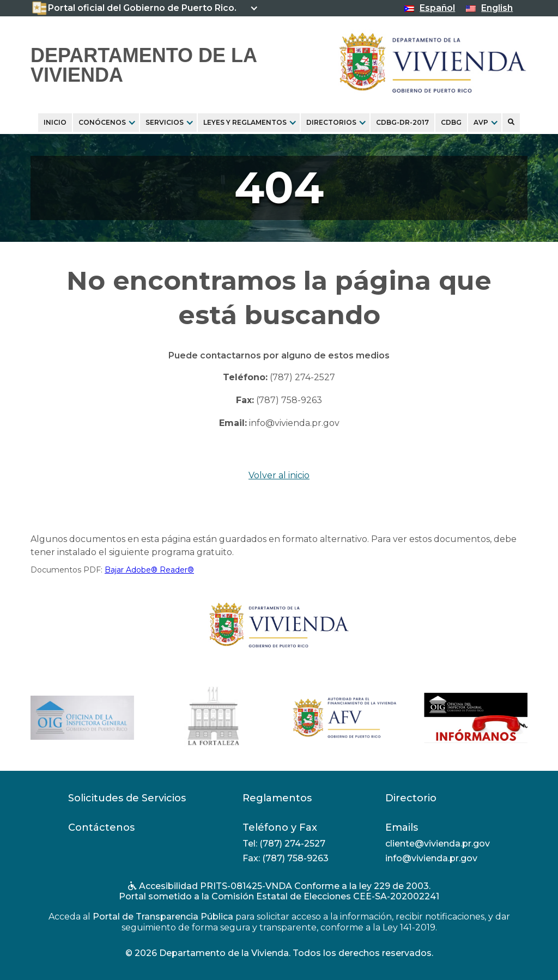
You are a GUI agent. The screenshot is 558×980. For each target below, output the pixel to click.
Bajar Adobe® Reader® (149, 570)
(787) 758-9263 (289, 400)
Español (437, 8)
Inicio (55, 122)
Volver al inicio (279, 475)
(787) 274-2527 (302, 377)
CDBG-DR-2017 (402, 122)
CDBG (451, 122)
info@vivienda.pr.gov (294, 423)
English (497, 8)
